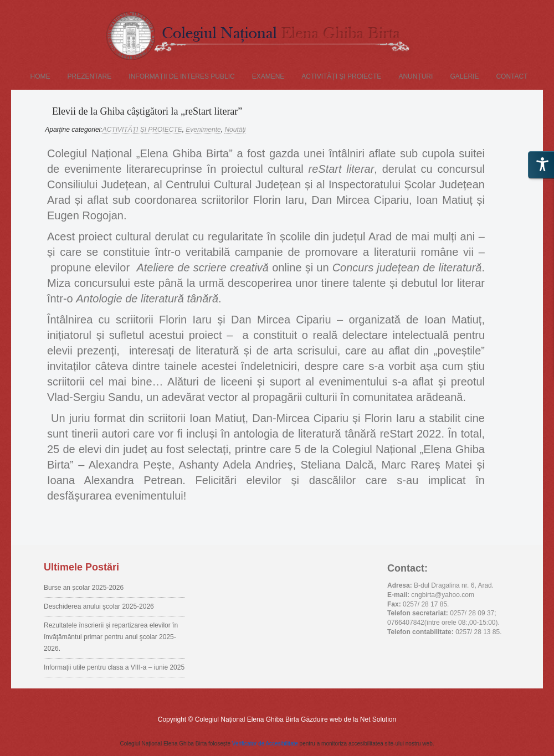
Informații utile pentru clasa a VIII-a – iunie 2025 (114, 667)
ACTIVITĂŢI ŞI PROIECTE (341, 76)
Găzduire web (321, 719)
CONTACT (512, 76)
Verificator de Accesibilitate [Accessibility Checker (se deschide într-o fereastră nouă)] (265, 744)
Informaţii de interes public (181, 76)
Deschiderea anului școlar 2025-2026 (99, 606)
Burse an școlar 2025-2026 (84, 588)
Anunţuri (416, 76)
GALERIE (464, 76)
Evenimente (203, 130)
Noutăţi (235, 130)
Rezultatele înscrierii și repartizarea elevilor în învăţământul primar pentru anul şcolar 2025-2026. (111, 637)
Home (40, 76)
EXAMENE (268, 76)
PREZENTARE (90, 76)
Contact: (407, 568)
